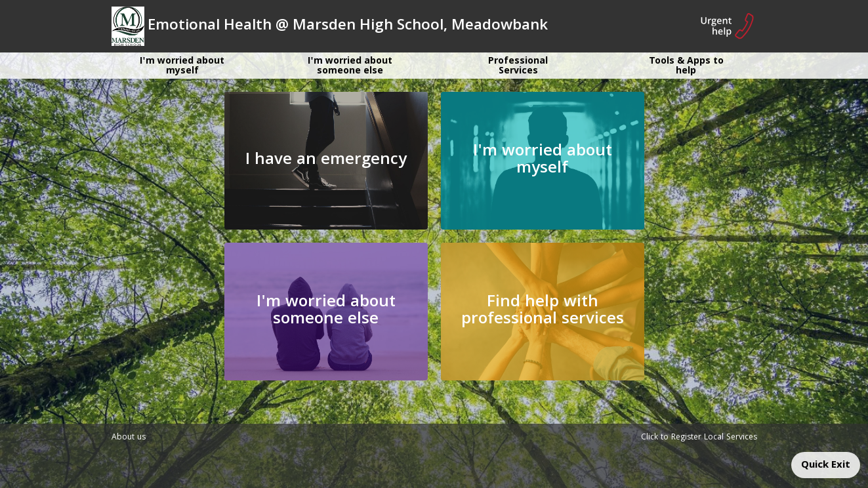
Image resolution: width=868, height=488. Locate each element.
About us (129, 438)
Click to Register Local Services (699, 438)
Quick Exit (826, 466)
